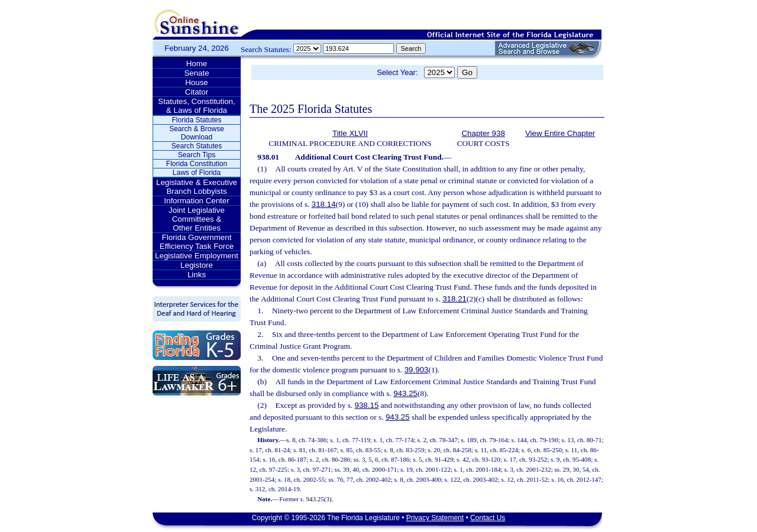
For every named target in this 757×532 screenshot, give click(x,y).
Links (197, 275)
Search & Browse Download (197, 133)
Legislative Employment (197, 256)
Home (197, 64)
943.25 (405, 393)
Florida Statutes (196, 120)
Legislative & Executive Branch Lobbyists (197, 187)
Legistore (197, 265)
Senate (196, 73)
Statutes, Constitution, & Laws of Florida (196, 106)
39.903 (417, 370)
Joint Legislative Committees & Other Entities (197, 219)
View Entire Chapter (560, 133)
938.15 (367, 405)
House (197, 82)
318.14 (324, 204)
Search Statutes (197, 146)
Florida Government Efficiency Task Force (197, 242)
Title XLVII (350, 133)
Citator (197, 92)
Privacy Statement (435, 518)
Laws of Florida (197, 173)
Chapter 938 (483, 133)
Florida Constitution (197, 164)
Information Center (196, 201)
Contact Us (488, 518)
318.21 (454, 299)
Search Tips (197, 155)
